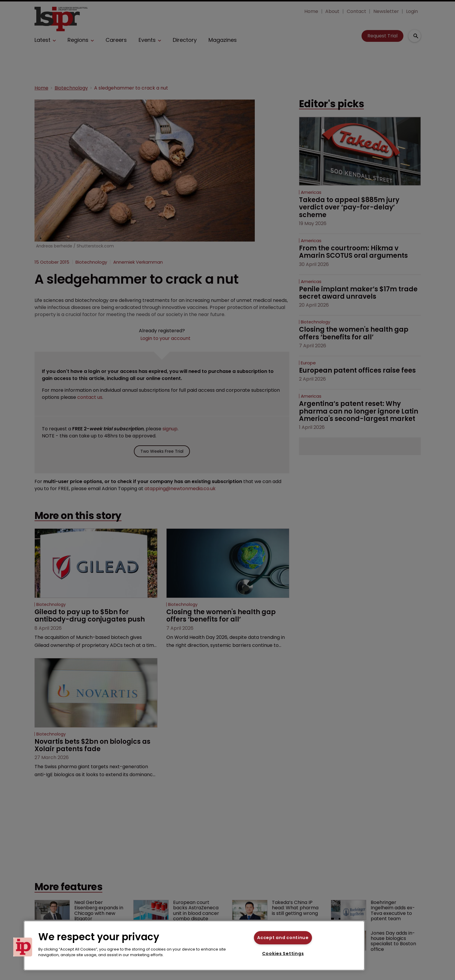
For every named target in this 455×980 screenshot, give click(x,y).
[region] (194, 946)
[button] (23, 947)
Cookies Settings (283, 953)
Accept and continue (283, 938)
